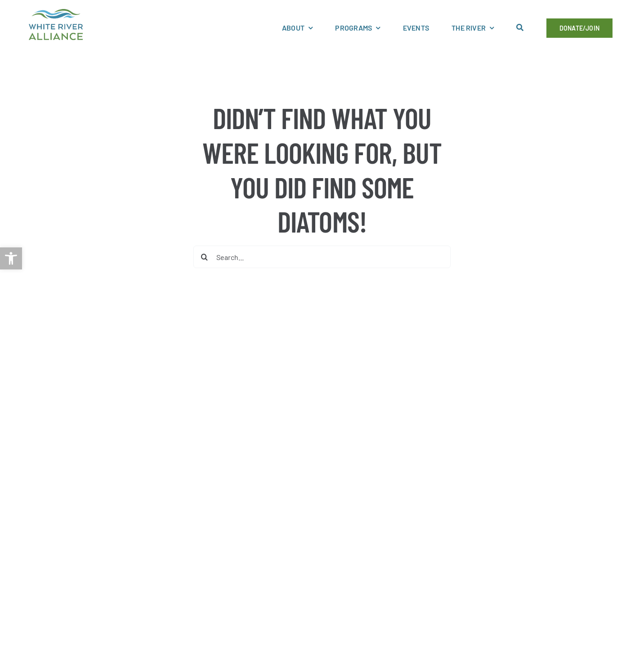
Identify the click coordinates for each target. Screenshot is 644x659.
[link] (11, 258)
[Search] (205, 257)
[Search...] (322, 257)
